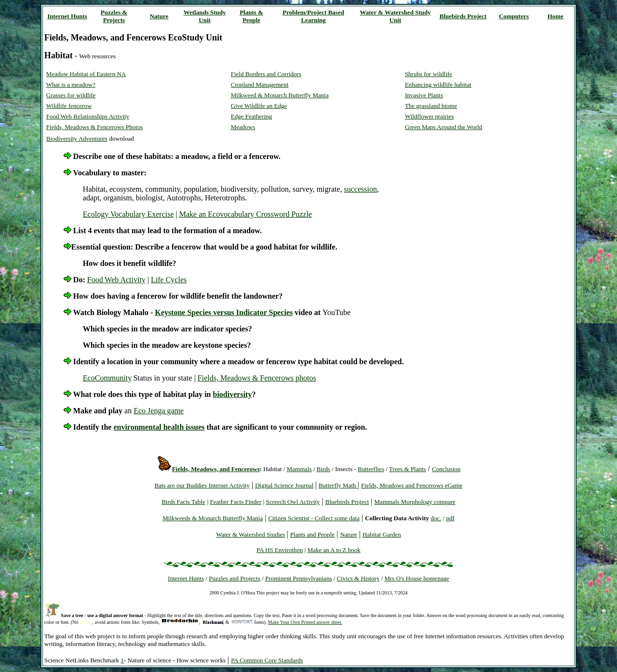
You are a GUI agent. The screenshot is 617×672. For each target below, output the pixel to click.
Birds (323, 469)
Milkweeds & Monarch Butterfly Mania (213, 518)
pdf (450, 518)
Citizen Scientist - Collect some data (314, 518)
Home (556, 16)
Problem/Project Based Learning (313, 16)
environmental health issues (159, 427)
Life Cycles (169, 280)
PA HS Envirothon (280, 550)
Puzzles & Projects (114, 16)
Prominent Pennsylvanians (298, 578)
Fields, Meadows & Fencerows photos (257, 378)
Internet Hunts (67, 16)
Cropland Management (260, 85)
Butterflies (371, 469)
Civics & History (358, 578)
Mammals (299, 469)
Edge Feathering (252, 116)
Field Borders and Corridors (266, 74)
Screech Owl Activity (293, 502)
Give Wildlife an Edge (259, 106)
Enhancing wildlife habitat (438, 85)
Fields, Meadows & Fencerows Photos (94, 127)
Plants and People (312, 534)
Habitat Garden (382, 534)
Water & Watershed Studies (250, 534)
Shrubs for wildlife (429, 74)
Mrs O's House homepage (417, 578)
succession (361, 189)
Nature (159, 16)
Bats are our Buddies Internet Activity (202, 485)
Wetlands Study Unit (205, 16)
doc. (436, 518)
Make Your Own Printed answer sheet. (305, 622)
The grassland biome (431, 106)
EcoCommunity (107, 378)
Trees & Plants (408, 469)
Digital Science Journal (284, 485)
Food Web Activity (116, 280)
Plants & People (251, 16)
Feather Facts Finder (236, 502)
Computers (514, 16)
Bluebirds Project (463, 16)
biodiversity (233, 394)
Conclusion (446, 469)
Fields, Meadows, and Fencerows (216, 469)
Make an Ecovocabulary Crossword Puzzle (246, 214)
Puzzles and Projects (235, 578)
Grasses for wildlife (71, 95)
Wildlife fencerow (69, 106)
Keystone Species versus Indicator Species (224, 312)
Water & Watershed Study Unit (396, 16)
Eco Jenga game (159, 411)
